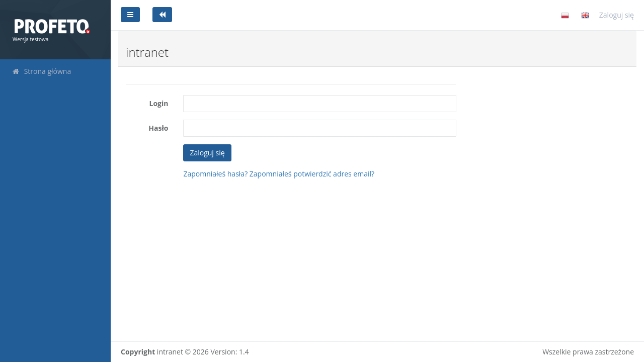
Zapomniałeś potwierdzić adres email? (312, 174)
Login (158, 103)
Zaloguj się (617, 15)
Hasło (158, 128)
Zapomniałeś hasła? (215, 174)
